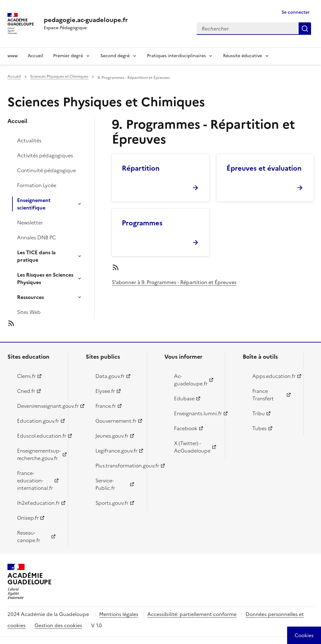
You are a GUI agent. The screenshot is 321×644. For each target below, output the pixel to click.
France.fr (106, 406)
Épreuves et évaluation (264, 168)
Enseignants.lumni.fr (196, 413)
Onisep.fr (28, 518)
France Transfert (263, 395)
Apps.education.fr (274, 376)
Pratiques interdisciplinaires (176, 56)
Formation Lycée (37, 185)
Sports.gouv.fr (112, 503)
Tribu (259, 413)
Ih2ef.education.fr (38, 503)
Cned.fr (26, 391)
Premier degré (68, 56)
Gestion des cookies (58, 625)
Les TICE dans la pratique (36, 256)
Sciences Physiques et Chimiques (59, 76)
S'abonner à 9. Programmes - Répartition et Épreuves (174, 282)
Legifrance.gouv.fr (116, 451)
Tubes (259, 428)
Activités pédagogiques (45, 155)
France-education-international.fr (35, 481)
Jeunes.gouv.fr (112, 436)
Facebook (186, 428)
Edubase (184, 398)
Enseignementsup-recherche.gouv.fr (39, 454)
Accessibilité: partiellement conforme (192, 614)
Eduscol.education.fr (39, 436)
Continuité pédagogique (46, 170)
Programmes (142, 223)
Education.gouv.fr (38, 421)
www (13, 56)
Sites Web (29, 312)
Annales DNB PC (37, 237)
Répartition (141, 168)
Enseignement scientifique (34, 204)
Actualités (29, 140)
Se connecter (296, 12)
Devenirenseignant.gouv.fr (39, 406)
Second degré (115, 56)
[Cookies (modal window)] (304, 635)
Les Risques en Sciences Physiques (45, 278)
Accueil (35, 56)
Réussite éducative (243, 56)
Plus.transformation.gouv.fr (117, 466)
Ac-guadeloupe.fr (191, 380)
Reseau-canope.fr (29, 536)
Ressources (30, 297)
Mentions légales (119, 614)
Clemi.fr (26, 376)
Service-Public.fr (105, 484)
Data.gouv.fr (110, 376)
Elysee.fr (105, 391)
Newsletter (30, 223)
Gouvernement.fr (116, 421)
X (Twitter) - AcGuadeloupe (192, 447)
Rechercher (305, 29)
